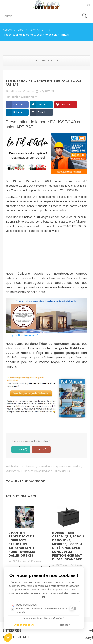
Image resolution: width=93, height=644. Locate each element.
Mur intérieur (14, 471)
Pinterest (67, 105)
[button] (8, 638)
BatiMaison (29, 466)
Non (41, 450)
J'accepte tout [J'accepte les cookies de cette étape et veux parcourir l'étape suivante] (24, 625)
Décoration (74, 466)
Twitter (41, 105)
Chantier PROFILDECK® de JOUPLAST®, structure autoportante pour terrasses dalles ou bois (22, 544)
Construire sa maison (38, 471)
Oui (21, 450)
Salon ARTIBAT (63, 471)
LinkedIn (18, 112)
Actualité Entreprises (51, 466)
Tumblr (42, 112)
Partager (18, 105)
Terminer (64, 625)
